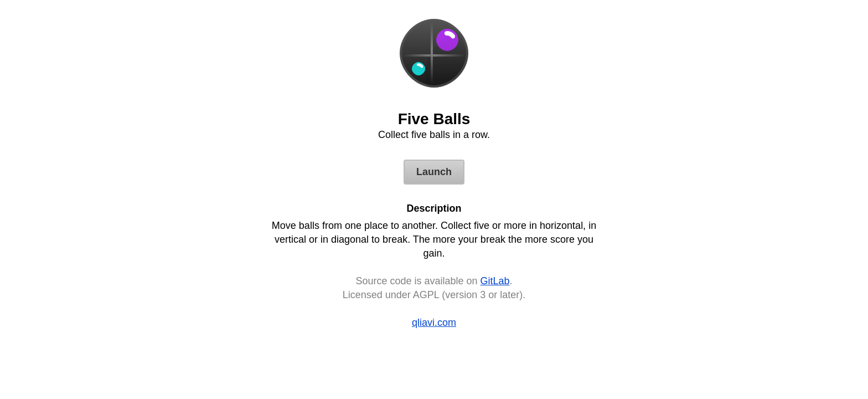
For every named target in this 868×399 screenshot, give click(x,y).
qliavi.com (434, 323)
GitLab (495, 281)
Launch (434, 172)
